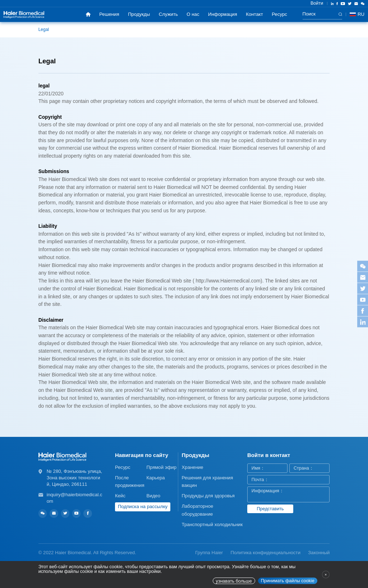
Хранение (193, 467)
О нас (193, 14)
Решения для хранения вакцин (208, 481)
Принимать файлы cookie (288, 581)
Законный (319, 553)
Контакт (254, 14)
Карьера (155, 478)
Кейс (120, 496)
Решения (109, 14)
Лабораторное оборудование (198, 510)
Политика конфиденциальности (265, 553)
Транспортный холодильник (212, 524)
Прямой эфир (161, 467)
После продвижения (130, 481)
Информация (223, 14)
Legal (44, 30)
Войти (317, 3)
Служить (168, 14)
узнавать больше (234, 581)
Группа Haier (209, 553)
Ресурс (279, 14)
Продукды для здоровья (208, 496)
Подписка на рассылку (143, 506)
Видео (153, 496)
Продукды (139, 14)
